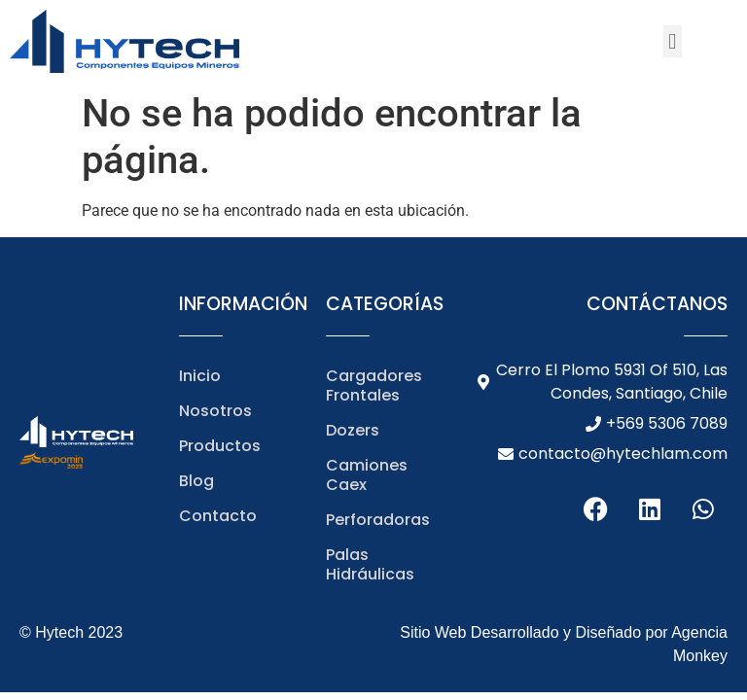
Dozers (353, 430)
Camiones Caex (367, 475)
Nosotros (215, 411)
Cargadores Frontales (374, 385)
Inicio (200, 376)
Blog (196, 481)
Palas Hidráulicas (370, 564)
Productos (220, 446)
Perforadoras (378, 520)
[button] (673, 41)
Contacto (218, 516)
